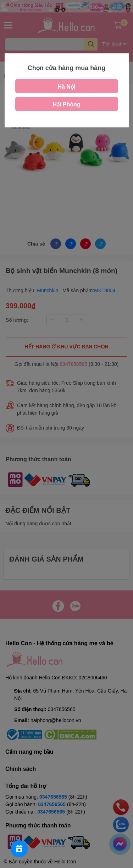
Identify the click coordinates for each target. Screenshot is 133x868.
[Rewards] (19, 849)
